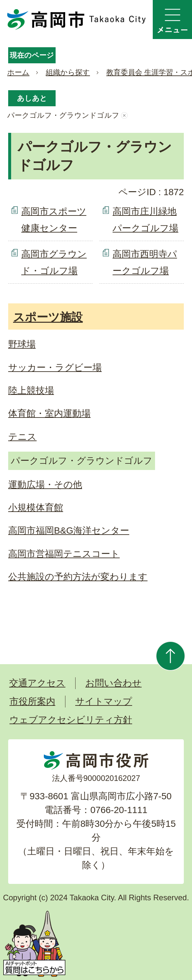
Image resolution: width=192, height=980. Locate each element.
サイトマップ (104, 701)
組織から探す (68, 72)
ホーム (18, 72)
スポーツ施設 (48, 317)
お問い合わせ (113, 683)
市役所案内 (32, 701)
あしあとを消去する (124, 115)
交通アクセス (37, 683)
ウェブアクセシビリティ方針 (71, 720)
